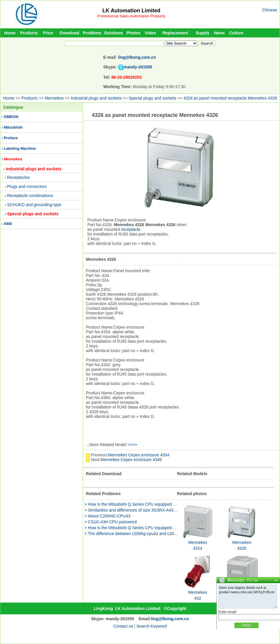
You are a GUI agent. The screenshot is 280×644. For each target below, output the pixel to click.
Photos (133, 33)
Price (48, 33)
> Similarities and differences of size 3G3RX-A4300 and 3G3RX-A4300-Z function (159, 510)
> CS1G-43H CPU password (111, 522)
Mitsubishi (13, 127)
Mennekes (54, 98)
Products (29, 33)
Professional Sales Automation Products (131, 16)
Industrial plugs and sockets (96, 98)
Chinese (270, 10)
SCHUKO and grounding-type (34, 205)
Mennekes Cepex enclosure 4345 (131, 460)
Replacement (175, 33)
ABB (8, 224)
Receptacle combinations (30, 196)
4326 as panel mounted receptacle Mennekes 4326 (230, 98)
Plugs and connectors (27, 186)
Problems (92, 33)
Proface (11, 138)
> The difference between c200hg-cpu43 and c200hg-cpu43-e (141, 534)
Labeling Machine (20, 148)
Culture (236, 33)
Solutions (114, 33)
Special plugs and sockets (153, 98)
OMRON (11, 117)
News (220, 33)
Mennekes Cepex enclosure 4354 (139, 455)
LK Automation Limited (131, 11)
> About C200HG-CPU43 (107, 516)
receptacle (131, 229)
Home (10, 33)
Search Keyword (152, 626)
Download (70, 33)
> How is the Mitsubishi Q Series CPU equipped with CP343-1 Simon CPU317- (156, 504)
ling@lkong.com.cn (137, 57)
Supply (202, 33)
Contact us (123, 626)
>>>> (132, 445)
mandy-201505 (138, 67)
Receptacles (18, 177)
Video (150, 33)
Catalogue (13, 107)
